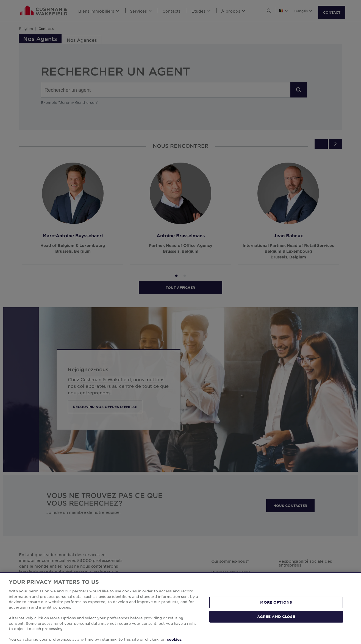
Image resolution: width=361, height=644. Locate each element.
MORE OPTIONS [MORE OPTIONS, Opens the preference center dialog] (276, 615)
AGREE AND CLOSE (276, 629)
